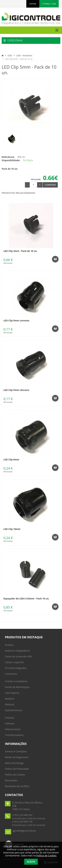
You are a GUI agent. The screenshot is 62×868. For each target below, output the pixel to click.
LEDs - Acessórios (24, 56)
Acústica (9, 645)
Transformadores (14, 735)
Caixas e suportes (14, 662)
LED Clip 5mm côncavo (16, 390)
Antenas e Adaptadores (17, 651)
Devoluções (11, 780)
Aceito (31, 862)
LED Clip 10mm (12, 529)
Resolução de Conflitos (17, 786)
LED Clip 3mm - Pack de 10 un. (20, 251)
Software (10, 723)
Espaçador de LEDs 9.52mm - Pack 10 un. (26, 598)
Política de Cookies (15, 775)
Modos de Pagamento (17, 757)
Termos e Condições (16, 751)
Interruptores (12, 693)
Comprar (50, 185)
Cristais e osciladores (16, 681)
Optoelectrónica (14, 710)
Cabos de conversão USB (18, 656)
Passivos (9, 718)
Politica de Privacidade (17, 769)
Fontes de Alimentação (17, 687)
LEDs (10, 56)
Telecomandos (13, 729)
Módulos (10, 704)
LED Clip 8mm (11, 459)
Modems (10, 699)
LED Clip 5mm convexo (16, 320)
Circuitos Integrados (16, 668)
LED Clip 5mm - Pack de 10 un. (19, 59)
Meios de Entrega (14, 763)
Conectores (11, 674)
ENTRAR (33, 4)
